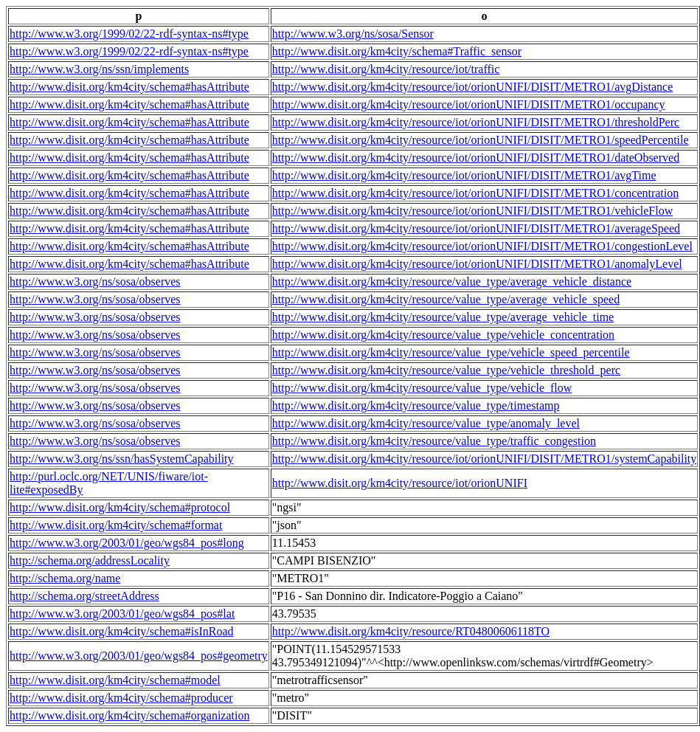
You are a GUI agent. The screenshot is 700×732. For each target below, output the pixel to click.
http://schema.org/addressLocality (90, 560)
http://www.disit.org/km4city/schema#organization (129, 715)
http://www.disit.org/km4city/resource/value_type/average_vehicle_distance (452, 282)
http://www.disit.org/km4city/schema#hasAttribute (129, 87)
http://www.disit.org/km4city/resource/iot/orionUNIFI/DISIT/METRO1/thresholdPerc (476, 122)
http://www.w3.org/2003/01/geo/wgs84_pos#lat (122, 614)
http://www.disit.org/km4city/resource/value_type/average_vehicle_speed (446, 299)
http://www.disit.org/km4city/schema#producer (121, 698)
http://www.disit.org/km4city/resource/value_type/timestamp (416, 405)
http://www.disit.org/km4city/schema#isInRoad (122, 631)
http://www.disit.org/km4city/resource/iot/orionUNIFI (400, 483)
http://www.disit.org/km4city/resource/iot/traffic (386, 69)
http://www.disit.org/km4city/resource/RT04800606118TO (411, 631)
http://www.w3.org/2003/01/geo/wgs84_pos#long (127, 543)
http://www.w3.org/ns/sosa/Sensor (353, 34)
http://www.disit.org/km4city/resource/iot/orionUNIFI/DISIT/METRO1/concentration (475, 193)
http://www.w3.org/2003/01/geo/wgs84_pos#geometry (139, 656)
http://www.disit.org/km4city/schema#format (116, 525)
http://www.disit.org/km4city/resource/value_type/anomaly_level (426, 423)
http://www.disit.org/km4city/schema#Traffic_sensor (397, 51)
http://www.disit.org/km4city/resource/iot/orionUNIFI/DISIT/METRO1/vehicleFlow (473, 211)
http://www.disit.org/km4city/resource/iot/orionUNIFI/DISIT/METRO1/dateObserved (476, 158)
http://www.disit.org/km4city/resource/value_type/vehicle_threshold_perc (446, 370)
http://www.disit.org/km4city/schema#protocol (120, 507)
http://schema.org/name (65, 578)
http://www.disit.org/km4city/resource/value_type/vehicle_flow (422, 388)
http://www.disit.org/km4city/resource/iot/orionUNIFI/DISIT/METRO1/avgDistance (472, 87)
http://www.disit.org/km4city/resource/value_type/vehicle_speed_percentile (451, 352)
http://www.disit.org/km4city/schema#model (115, 680)
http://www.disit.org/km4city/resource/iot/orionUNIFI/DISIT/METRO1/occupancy (469, 104)
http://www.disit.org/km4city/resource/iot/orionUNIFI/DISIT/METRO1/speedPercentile (481, 140)
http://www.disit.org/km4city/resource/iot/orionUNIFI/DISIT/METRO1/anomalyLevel (477, 264)
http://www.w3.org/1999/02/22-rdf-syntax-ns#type (129, 34)
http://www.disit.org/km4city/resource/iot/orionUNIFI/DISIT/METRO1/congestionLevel (482, 246)
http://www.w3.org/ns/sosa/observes (95, 282)
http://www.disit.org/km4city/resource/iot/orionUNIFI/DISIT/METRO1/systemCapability (485, 459)
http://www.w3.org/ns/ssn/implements (99, 69)
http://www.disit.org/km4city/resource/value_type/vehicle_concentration (443, 335)
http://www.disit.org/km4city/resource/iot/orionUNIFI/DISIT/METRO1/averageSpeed (476, 228)
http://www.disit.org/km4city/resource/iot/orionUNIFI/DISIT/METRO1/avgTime (464, 175)
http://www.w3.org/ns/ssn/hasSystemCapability (122, 459)
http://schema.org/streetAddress (84, 596)
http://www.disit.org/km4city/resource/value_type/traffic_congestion (434, 441)
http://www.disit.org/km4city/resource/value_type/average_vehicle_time (443, 317)
